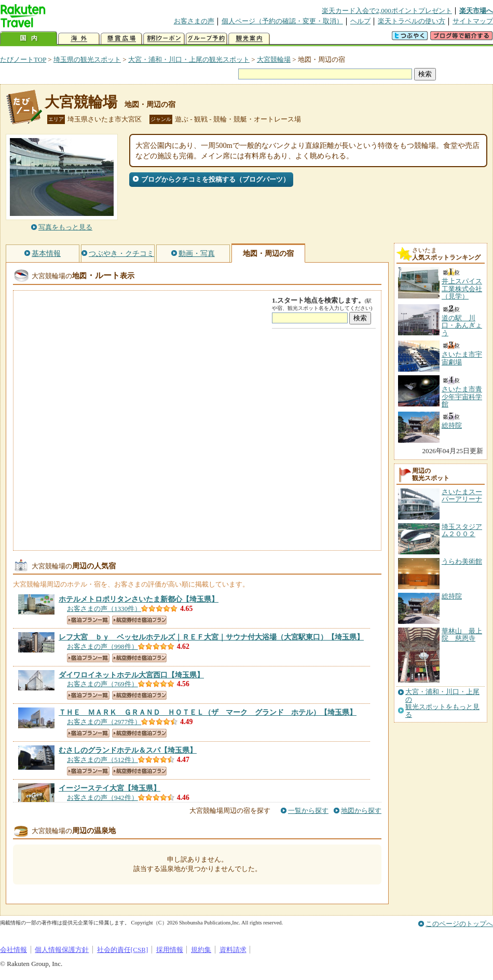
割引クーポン (164, 39)
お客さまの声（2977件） (104, 722)
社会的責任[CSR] (123, 950)
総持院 (452, 596)
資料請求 (233, 950)
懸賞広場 (121, 39)
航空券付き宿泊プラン (139, 620)
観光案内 (249, 39)
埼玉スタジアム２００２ (462, 530)
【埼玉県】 (139, 599)
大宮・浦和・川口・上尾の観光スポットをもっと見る (442, 703)
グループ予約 (207, 39)
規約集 (201, 950)
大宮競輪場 (274, 59)
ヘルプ (360, 21)
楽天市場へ (476, 11)
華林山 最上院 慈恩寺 (462, 635)
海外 (79, 39)
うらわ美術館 (462, 561)
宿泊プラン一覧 (88, 620)
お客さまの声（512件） (102, 760)
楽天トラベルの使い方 (412, 21)
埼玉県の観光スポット (87, 59)
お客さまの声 (194, 21)
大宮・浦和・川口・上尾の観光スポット (189, 59)
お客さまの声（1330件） (104, 609)
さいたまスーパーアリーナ (462, 495)
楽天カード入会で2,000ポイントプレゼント (387, 11)
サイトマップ (473, 21)
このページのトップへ (459, 924)
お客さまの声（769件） (102, 684)
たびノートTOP (23, 59)
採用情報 (170, 950)
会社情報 (13, 950)
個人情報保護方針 (62, 950)
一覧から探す (308, 811)
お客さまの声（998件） (102, 646)
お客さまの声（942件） (102, 798)
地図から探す (361, 811)
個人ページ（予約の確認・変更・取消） (282, 21)
